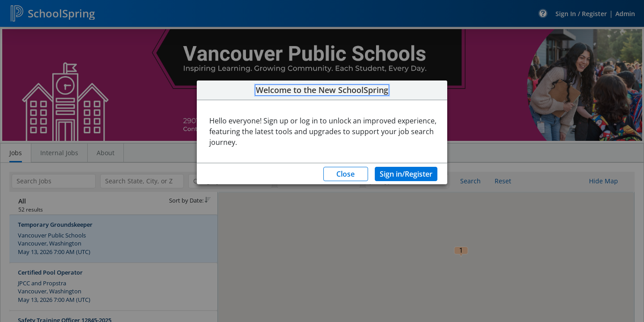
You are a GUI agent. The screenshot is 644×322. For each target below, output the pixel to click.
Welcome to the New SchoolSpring (322, 90)
